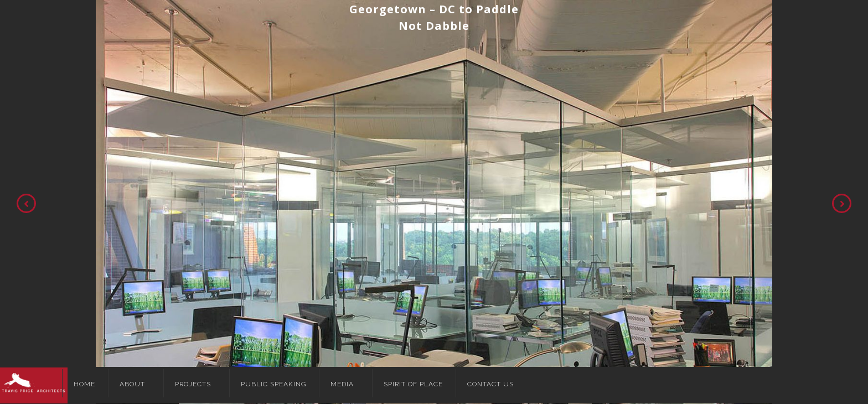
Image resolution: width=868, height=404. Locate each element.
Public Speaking (273, 384)
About (132, 384)
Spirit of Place (413, 384)
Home (84, 384)
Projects (193, 384)
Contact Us (490, 384)
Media (342, 384)
